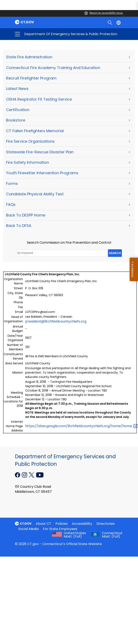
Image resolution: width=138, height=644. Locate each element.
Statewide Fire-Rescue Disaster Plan (40, 152)
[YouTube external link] (40, 475)
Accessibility (82, 524)
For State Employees (60, 529)
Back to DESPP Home (26, 215)
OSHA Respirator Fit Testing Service (39, 99)
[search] (110, 22)
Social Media (28, 529)
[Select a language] (119, 22)
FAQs (11, 204)
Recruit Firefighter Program (31, 78)
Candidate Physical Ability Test (35, 194)
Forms (12, 184)
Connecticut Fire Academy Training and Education (53, 68)
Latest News (17, 89)
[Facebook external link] (18, 475)
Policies (62, 524)
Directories (106, 524)
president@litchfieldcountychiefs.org (56, 321)
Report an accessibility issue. (104, 13)
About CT (43, 524)
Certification (18, 110)
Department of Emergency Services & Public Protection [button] (49, 34)
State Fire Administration (29, 57)
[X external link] (32, 475)
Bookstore (16, 120)
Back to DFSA (19, 226)
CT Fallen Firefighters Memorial (35, 131)
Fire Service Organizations (30, 141)
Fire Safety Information (28, 162)
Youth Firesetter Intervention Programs (42, 173)
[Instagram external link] (25, 475)
